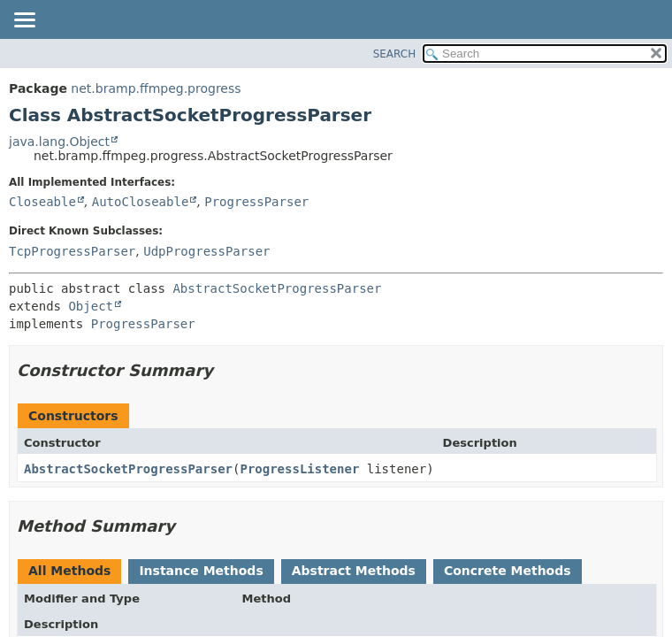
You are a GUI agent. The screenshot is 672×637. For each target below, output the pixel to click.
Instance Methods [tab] (201, 571)
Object (91, 306)
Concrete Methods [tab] (508, 571)
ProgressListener (299, 469)
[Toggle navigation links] (24, 21)
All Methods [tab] (69, 571)
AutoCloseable (141, 202)
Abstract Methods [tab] (354, 571)
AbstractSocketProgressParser (277, 288)
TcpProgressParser (72, 251)
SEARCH (395, 54)
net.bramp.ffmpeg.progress (156, 88)
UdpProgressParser (206, 251)
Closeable (42, 202)
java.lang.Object (59, 142)
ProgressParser (256, 202)
